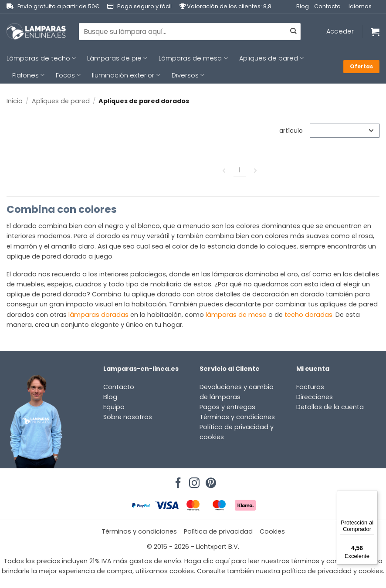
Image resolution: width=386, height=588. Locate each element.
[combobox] (190, 31)
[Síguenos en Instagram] (193, 480)
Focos (68, 75)
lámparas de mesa (236, 315)
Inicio (15, 101)
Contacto (327, 6)
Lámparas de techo (41, 58)
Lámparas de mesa (193, 58)
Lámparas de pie (117, 58)
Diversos (188, 75)
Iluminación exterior (126, 75)
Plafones (28, 75)
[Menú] (372, 496)
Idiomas (360, 6)
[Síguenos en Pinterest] (210, 480)
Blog (303, 6)
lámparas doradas (98, 315)
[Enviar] (293, 32)
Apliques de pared (271, 58)
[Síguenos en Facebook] (177, 480)
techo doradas (308, 315)
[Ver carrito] (375, 32)
